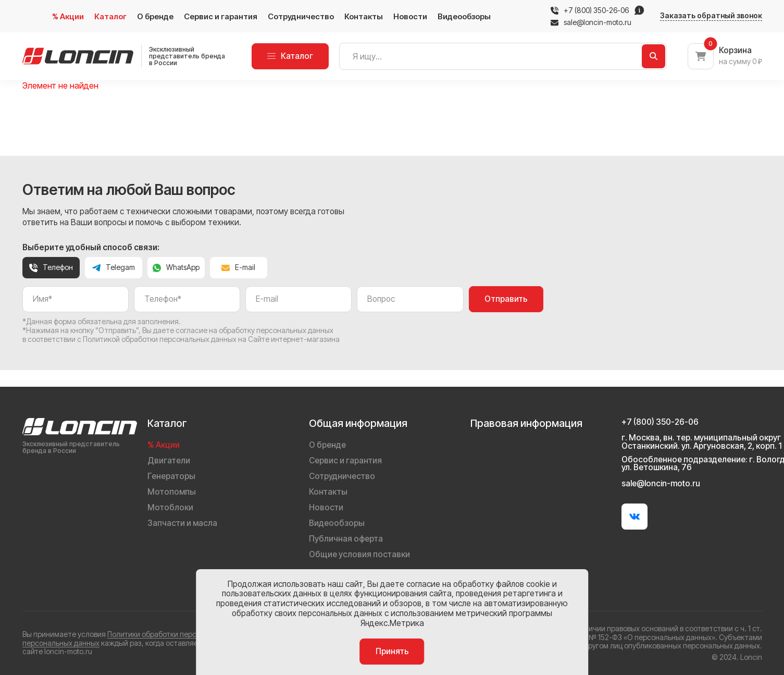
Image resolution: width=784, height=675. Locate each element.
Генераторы (171, 476)
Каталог (110, 16)
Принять (392, 651)
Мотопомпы (172, 492)
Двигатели (169, 461)
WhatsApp (176, 267)
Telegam (114, 267)
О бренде (155, 16)
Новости (410, 16)
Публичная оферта (346, 539)
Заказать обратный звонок (711, 16)
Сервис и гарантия (221, 16)
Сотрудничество (301, 16)
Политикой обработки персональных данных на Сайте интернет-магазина (211, 339)
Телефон (51, 267)
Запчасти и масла (182, 523)
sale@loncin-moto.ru (591, 22)
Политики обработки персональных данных (182, 634)
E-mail (238, 267)
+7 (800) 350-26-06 (596, 10)
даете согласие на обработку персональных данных (243, 330)
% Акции (68, 16)
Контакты (364, 16)
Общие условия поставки (359, 554)
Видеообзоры (464, 16)
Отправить (506, 299)
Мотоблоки (170, 507)
